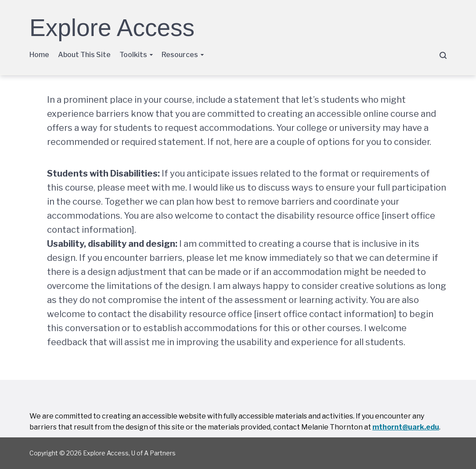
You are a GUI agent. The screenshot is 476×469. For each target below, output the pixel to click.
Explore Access (112, 28)
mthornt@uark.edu (406, 427)
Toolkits (133, 55)
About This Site (84, 55)
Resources (180, 55)
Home (39, 55)
